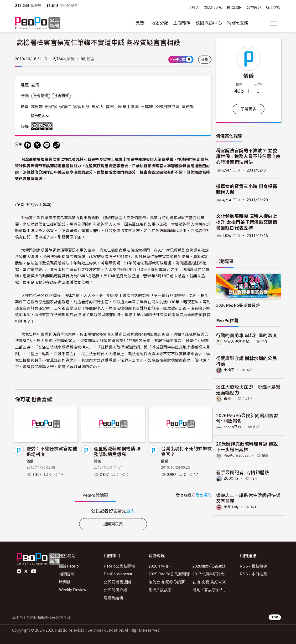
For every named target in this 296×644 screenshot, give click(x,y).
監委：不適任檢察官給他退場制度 (52, 451)
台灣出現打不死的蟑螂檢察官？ (186, 451)
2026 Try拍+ (159, 566)
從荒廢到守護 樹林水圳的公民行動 (247, 361)
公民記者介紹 (115, 590)
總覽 (140, 23)
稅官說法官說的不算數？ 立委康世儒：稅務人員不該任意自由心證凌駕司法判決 (248, 157)
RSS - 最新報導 (253, 566)
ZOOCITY (232, 478)
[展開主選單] (274, 23)
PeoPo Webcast (238, 455)
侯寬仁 (65, 107)
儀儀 (30, 461)
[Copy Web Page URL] (56, 145)
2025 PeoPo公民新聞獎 (169, 574)
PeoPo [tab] (95, 495)
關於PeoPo (69, 566)
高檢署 (37, 107)
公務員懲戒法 (167, 107)
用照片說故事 (160, 590)
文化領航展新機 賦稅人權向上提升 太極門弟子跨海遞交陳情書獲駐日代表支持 (247, 222)
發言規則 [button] (203, 495)
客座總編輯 (114, 598)
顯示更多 (40, 116)
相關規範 (67, 574)
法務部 (188, 107)
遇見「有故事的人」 (210, 590)
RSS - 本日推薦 (253, 574)
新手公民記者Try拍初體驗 (243, 472)
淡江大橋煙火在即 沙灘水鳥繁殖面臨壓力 (248, 389)
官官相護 (81, 107)
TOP (275, 617)
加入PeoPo (213, 8)
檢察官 (51, 107)
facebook (19, 571)
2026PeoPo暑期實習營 (238, 305)
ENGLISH (234, 8)
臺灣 (35, 85)
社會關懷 (41, 96)
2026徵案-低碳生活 (209, 566)
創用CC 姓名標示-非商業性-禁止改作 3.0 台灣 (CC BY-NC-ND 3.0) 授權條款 (43, 126)
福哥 (228, 398)
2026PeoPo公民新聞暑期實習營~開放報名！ (247, 418)
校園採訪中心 (209, 23)
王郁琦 (147, 107)
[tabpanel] (113, 511)
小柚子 (230, 370)
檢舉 (205, 60)
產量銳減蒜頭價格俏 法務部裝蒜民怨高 (117, 451)
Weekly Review (73, 590)
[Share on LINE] (47, 145)
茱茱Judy (232, 506)
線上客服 (273, 8)
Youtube (34, 571)
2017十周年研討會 (209, 574)
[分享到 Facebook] (28, 145)
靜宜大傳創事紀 (237, 341)
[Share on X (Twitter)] (37, 145)
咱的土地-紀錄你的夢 (167, 582)
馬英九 (98, 107)
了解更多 (248, 109)
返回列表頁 (113, 524)
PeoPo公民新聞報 (119, 566)
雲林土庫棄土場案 (122, 107)
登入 (196, 8)
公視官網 (254, 8)
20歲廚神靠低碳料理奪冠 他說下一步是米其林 (247, 446)
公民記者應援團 (117, 582)
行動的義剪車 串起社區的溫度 (247, 335)
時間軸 (65, 582)
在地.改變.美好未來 (209, 582)
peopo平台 (233, 427)
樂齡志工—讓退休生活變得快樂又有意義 (248, 497)
